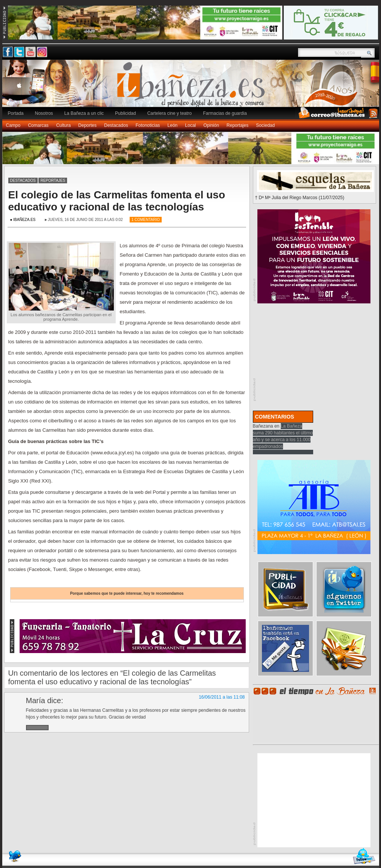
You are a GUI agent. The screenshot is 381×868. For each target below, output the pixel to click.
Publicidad (125, 113)
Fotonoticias (148, 125)
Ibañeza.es (193, 87)
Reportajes (237, 125)
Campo (13, 125)
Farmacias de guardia (225, 113)
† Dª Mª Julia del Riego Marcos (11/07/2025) (300, 198)
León (172, 125)
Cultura (64, 125)
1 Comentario (146, 220)
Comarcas (38, 125)
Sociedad (265, 125)
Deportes (88, 125)
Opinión (211, 125)
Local (190, 125)
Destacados (116, 125)
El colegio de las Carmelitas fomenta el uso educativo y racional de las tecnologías (117, 201)
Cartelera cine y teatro (170, 113)
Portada (16, 113)
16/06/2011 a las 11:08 (222, 697)
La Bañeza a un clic (84, 113)
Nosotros (44, 113)
